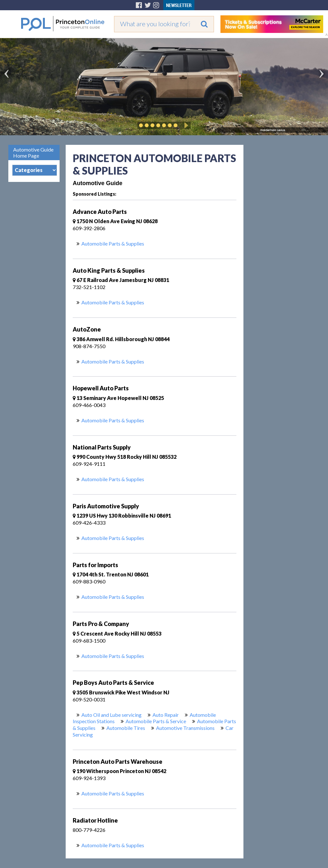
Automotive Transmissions (185, 728)
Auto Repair (166, 715)
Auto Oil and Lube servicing (111, 715)
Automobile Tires (126, 728)
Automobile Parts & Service (156, 721)
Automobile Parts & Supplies (113, 243)
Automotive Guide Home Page (33, 152)
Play (185, 125)
